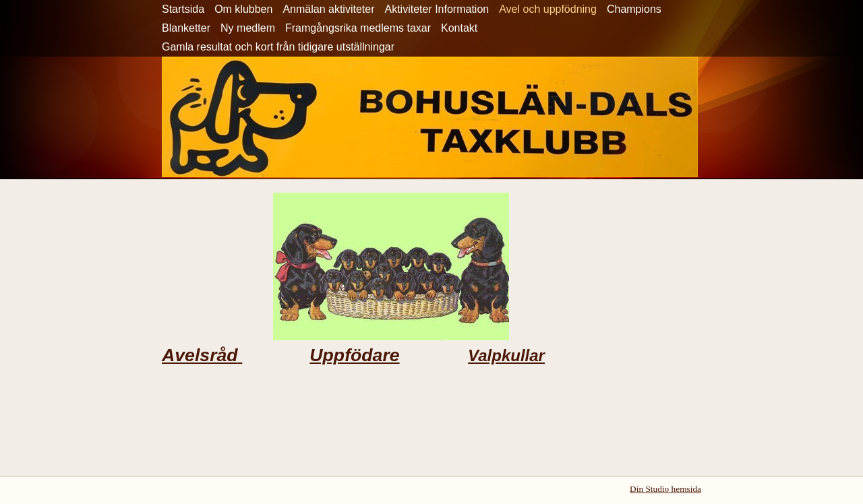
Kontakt (459, 28)
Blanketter (186, 28)
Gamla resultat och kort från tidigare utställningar (278, 47)
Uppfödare (354, 355)
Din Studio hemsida (665, 489)
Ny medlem (248, 28)
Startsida (183, 9)
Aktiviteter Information (437, 9)
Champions (634, 9)
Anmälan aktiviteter (328, 9)
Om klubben (243, 9)
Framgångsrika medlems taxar (358, 28)
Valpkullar (506, 355)
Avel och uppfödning (548, 9)
